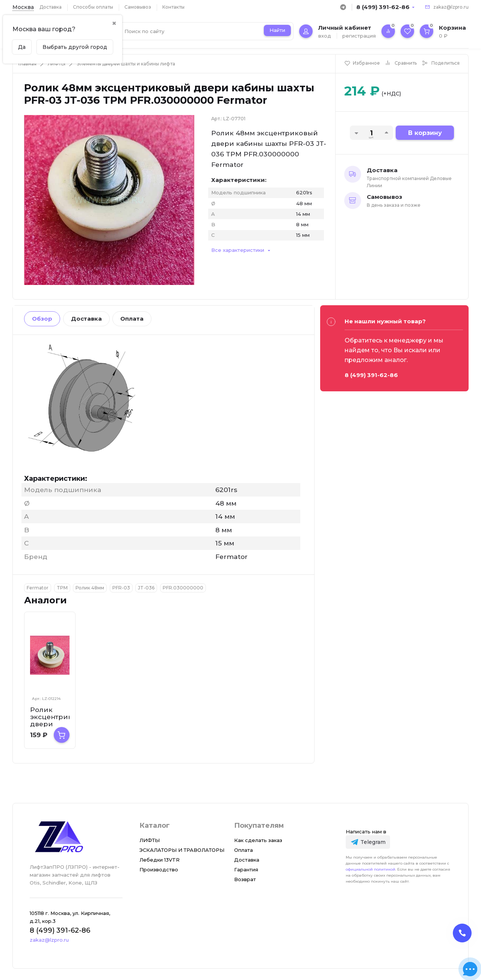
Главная (27, 64)
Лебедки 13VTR (160, 860)
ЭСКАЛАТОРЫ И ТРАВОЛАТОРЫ (182, 850)
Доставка (51, 7)
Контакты (173, 7)
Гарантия (246, 869)
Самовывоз (138, 7)
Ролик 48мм (90, 588)
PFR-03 (121, 588)
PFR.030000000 (183, 588)
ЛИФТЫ (57, 64)
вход (325, 36)
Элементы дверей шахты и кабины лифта (126, 64)
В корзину (425, 133)
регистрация (359, 36)
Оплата (132, 319)
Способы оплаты (93, 7)
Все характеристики (238, 250)
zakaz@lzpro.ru (451, 7)
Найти (277, 30)
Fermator (38, 588)
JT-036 (146, 588)
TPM (62, 588)
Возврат (245, 879)
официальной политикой (371, 869)
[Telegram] (368, 842)
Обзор (42, 319)
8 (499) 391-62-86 (383, 7)
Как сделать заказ (258, 840)
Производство (159, 869)
